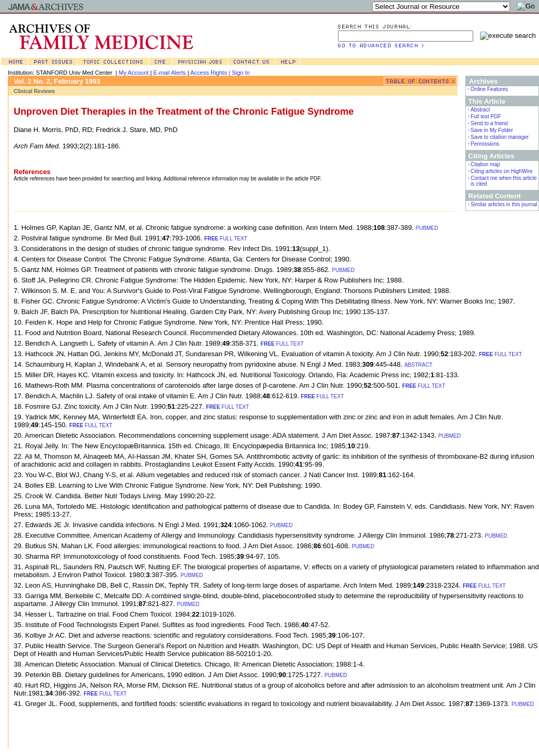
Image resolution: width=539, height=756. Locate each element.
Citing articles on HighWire (502, 171)
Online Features (489, 89)
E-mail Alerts (169, 73)
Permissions (485, 144)
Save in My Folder (492, 130)
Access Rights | (211, 73)
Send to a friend (489, 123)
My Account (134, 73)
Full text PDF (486, 117)
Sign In (241, 73)
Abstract (480, 110)
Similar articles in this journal (504, 204)
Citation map (485, 164)
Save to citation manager (500, 137)
